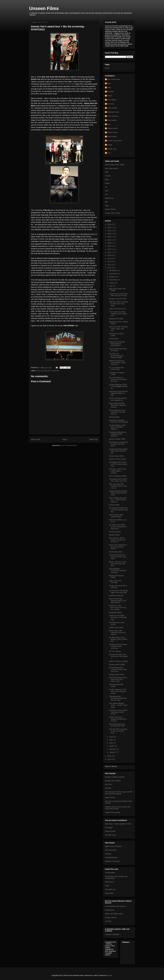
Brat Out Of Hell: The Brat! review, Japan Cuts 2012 (118, 329)
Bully (109, 83)
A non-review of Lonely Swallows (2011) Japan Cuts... (118, 314)
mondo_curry (112, 149)
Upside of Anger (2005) (117, 439)
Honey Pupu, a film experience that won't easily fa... (117, 633)
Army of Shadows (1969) (118, 476)
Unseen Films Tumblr (113, 213)
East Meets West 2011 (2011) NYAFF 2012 (117, 725)
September (113, 280)
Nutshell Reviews (111, 858)
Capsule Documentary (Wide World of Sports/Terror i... (117, 344)
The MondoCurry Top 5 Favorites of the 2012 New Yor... (117, 412)
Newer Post (36, 439)
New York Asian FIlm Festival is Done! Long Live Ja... (118, 486)
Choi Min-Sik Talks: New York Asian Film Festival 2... (118, 656)
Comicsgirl (109, 828)
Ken (106, 194)
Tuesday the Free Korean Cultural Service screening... (118, 646)
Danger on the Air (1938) (118, 299)
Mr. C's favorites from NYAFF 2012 (117, 369)
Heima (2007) (114, 339)
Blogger (110, 975)
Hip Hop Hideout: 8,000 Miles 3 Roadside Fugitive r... (117, 427)
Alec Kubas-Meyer (114, 79)
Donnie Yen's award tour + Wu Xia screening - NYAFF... (118, 547)
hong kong (44, 371)
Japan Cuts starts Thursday (115, 582)
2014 (110, 262)
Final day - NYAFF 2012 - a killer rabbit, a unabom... (118, 471)
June (111, 737)
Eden (109, 88)
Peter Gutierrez (113, 116)
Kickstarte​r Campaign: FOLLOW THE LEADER (118, 421)
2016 (110, 255)
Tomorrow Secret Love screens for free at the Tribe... (118, 557)
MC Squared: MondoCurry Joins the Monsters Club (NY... (118, 510)
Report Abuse (111, 766)
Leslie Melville (112, 108)
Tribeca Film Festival (112, 812)
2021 (110, 240)
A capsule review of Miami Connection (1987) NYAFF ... (118, 712)
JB (106, 187)
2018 (110, 249)
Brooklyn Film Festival (113, 781)
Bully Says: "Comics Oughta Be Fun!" (118, 824)
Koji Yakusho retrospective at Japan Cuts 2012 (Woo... (118, 444)
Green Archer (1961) (116, 456)
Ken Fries (111, 104)
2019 (110, 246)
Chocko (108, 176)
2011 (110, 756)
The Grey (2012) (115, 532)
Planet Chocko (110, 209)
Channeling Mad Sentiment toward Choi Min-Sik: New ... (118, 698)
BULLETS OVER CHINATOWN (63, 84)
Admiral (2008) (114, 417)
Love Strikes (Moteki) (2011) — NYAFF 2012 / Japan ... (118, 705)
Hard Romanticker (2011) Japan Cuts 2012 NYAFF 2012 (118, 679)
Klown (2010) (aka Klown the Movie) (118, 350)
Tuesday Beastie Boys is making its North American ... (118, 434)
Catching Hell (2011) (116, 596)
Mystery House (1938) (117, 664)
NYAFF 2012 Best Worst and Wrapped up (118, 399)
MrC (106, 202)
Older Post (94, 439)
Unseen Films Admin (115, 141)
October (112, 277)
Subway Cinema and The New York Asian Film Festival (118, 808)
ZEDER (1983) (114, 535)
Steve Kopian (112, 137)
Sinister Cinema (111, 917)
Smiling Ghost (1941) (117, 674)
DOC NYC (109, 784)
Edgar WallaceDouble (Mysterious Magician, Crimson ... (118, 405)
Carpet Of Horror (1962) (117, 459)
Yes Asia (108, 921)
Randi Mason (112, 120)
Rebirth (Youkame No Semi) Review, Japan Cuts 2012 (117, 363)
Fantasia (108, 788)
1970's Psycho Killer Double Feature (116, 516)
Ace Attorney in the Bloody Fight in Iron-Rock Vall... (118, 592)
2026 (110, 224)
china (38, 371)
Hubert (110, 96)
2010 (110, 759)
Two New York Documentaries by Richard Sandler (116, 356)
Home (65, 439)
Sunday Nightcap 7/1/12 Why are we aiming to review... (118, 691)
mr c (109, 153)
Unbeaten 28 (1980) (116, 319)
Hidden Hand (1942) (116, 627)
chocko (110, 145)
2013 (110, 265)
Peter (107, 206)
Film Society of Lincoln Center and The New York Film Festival (119, 793)
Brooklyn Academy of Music (115, 777)
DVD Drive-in (110, 882)
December (113, 270)
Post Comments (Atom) (69, 445)
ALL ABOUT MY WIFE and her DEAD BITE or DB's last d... (118, 527)
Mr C (50, 371)
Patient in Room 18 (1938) (118, 661)
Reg (109, 124)
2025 (110, 228)
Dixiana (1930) (114, 505)
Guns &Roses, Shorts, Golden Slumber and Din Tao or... (117, 540)
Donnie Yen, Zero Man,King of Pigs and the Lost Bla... (117, 608)
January (112, 752)
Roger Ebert (109, 893)
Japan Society (110, 798)
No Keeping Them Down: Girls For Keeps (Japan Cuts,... (118, 464)
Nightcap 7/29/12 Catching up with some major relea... (118, 304)
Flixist (107, 886)
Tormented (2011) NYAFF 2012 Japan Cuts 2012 (118, 480)
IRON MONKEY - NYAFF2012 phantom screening (117, 571)
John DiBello (112, 100)
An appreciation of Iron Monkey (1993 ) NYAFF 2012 (118, 639)
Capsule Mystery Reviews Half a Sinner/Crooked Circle (118, 493)
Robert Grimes (112, 128)
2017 (110, 252)
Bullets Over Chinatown (113, 846)
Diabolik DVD (110, 910)
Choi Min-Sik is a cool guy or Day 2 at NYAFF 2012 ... (118, 731)
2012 (110, 268)
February (113, 749)
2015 (110, 259)
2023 (110, 234)
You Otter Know (111, 835)
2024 (110, 231)
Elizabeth (111, 92)
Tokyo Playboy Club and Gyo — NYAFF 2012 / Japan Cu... (118, 500)
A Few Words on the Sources (115, 906)
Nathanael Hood (113, 112)
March (112, 746)
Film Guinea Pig (111, 850)
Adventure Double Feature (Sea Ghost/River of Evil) (118, 393)
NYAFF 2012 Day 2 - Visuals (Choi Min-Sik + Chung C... (118, 719)
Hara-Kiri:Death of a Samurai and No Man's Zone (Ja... (118, 380)
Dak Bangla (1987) (116, 552)
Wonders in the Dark (112, 861)
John (107, 191)
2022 (110, 237)
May (111, 740)
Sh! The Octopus (115, 651)
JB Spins (108, 854)
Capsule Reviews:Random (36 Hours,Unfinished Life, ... (118, 451)
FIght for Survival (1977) (118, 309)
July (111, 286)
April (111, 743)
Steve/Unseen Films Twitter (115, 165)
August (112, 283)
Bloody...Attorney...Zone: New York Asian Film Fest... (118, 564)
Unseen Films (44, 8)
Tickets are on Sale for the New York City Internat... (118, 295)
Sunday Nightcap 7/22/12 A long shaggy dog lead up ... (118, 386)
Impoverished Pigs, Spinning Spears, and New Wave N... (117, 601)
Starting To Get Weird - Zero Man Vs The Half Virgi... (118, 618)
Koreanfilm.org (110, 889)
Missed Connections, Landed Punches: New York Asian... (118, 669)
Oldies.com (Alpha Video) (114, 914)
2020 (110, 243)
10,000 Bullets (110, 873)
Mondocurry (109, 198)
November (113, 274)
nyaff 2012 (56, 371)
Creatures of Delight (112, 934)
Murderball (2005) (115, 613)
